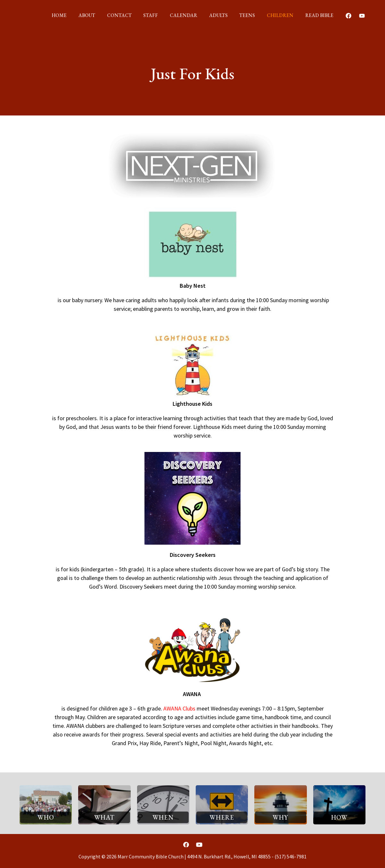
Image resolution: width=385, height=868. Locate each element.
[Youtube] (352, 16)
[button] (46, 817)
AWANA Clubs (179, 708)
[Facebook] (339, 16)
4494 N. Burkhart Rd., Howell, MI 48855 (229, 856)
